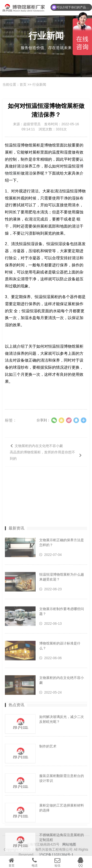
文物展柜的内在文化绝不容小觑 (39, 454)
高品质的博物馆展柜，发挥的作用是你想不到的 (42, 464)
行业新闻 (39, 84)
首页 (23, 84)
